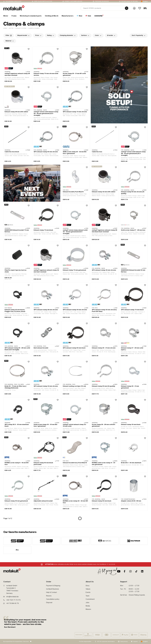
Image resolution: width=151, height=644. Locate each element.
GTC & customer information (106, 641)
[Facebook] (125, 571)
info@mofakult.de (12, 597)
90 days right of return (130, 1)
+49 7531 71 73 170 (13, 600)
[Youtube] (119, 571)
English (145, 1)
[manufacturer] (17, 541)
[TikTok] (136, 571)
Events (88, 592)
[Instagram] (130, 571)
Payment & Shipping (53, 586)
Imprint (135, 641)
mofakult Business (53, 589)
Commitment (90, 599)
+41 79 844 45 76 (13, 603)
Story (88, 586)
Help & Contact (51, 592)
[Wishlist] (140, 8)
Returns (49, 596)
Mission (88, 609)
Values (88, 589)
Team (88, 596)
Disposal (49, 603)
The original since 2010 (13, 1)
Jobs (87, 603)
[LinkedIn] (142, 571)
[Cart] (145, 8)
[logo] (14, 8)
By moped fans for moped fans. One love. (16, 641)
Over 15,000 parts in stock (43, 1)
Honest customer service (73, 1)
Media (88, 606)
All (17, 550)
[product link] (17, 65)
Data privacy (124, 641)
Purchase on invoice (102, 1)
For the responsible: (85, 641)
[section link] (6, 16)
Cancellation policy (53, 599)
